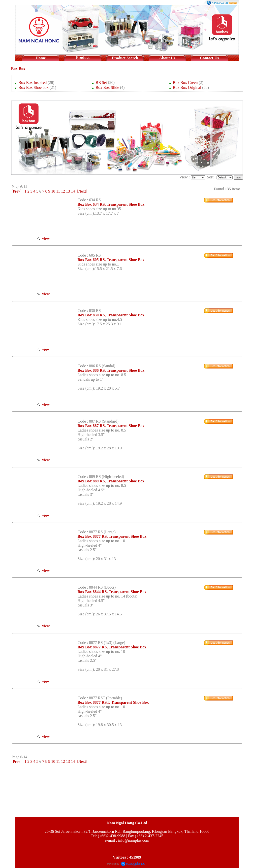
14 (73, 191)
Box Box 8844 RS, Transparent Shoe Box (112, 592)
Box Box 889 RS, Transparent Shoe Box (111, 481)
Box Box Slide (107, 87)
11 (58, 191)
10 (53, 191)
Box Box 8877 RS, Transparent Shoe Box (112, 536)
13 (68, 191)
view (44, 239)
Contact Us (209, 58)
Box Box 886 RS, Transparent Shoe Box (111, 370)
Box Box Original (187, 87)
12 (63, 191)
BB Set (101, 83)
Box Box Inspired (33, 83)
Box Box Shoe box (34, 87)
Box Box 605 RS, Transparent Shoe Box (111, 260)
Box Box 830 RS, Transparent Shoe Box (111, 315)
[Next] (82, 191)
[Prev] (17, 191)
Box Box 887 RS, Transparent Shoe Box (111, 426)
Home (41, 58)
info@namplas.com (134, 840)
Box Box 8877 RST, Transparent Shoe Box (113, 702)
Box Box (18, 69)
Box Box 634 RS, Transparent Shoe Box (111, 204)
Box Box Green (185, 83)
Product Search (125, 58)
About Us (167, 58)
